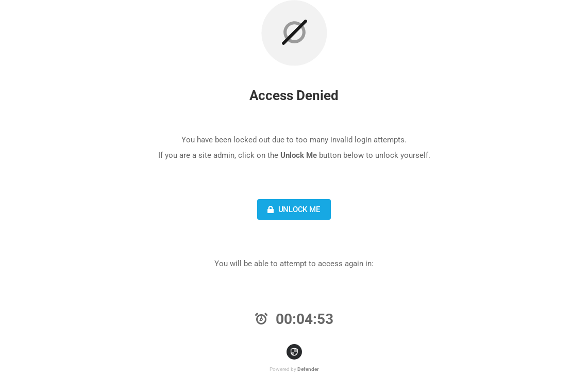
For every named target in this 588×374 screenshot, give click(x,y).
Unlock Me (292, 209)
